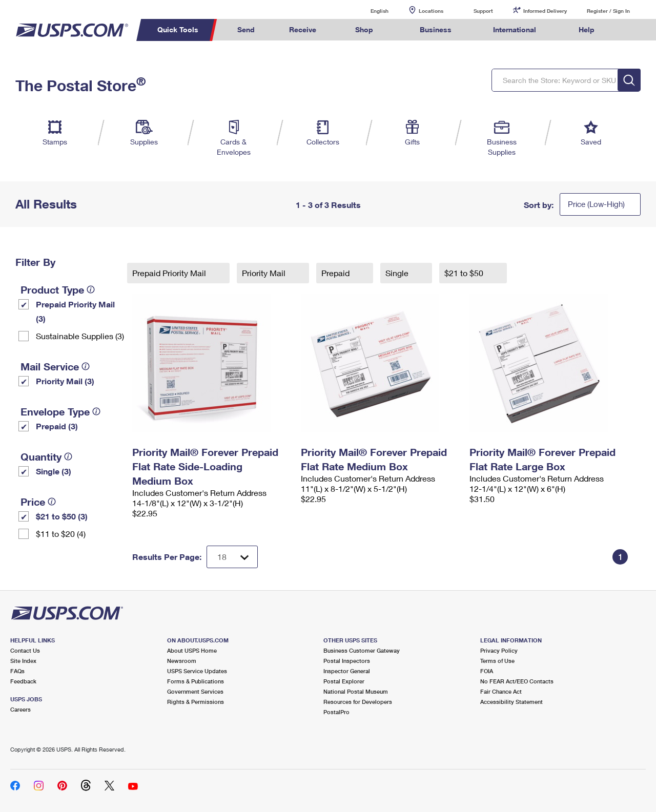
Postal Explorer (344, 681)
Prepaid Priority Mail (170, 273)
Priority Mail (265, 273)
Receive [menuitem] (303, 29)
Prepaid (336, 273)
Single (398, 273)
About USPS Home (192, 650)
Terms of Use (497, 661)
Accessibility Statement (511, 702)
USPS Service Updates (197, 671)
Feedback (23, 681)
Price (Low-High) (596, 204)
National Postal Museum (356, 691)
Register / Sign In (608, 11)
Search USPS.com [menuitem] (631, 30)
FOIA (487, 671)
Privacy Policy (499, 650)
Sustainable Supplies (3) (80, 336)
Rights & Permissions (196, 702)
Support (483, 11)
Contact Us (25, 650)
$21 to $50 (465, 273)
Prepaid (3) (57, 426)
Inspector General (347, 671)
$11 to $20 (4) (61, 534)
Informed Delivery (545, 11)
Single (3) (54, 471)
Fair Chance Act (501, 691)
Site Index (23, 661)
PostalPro (336, 712)
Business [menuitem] (436, 29)
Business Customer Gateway (362, 650)
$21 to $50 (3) (62, 516)
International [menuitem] (515, 29)
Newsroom (182, 661)
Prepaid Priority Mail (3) (75, 311)
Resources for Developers (358, 702)
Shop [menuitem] (364, 29)
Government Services (195, 691)
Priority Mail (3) (65, 381)
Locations (431, 11)
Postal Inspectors (347, 661)
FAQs (17, 671)
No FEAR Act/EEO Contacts (517, 681)
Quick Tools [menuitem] (178, 29)
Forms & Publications (196, 681)
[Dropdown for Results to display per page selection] (232, 557)
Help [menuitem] (587, 29)
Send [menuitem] (246, 29)
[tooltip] (91, 289)
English (369, 11)
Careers (20, 709)
